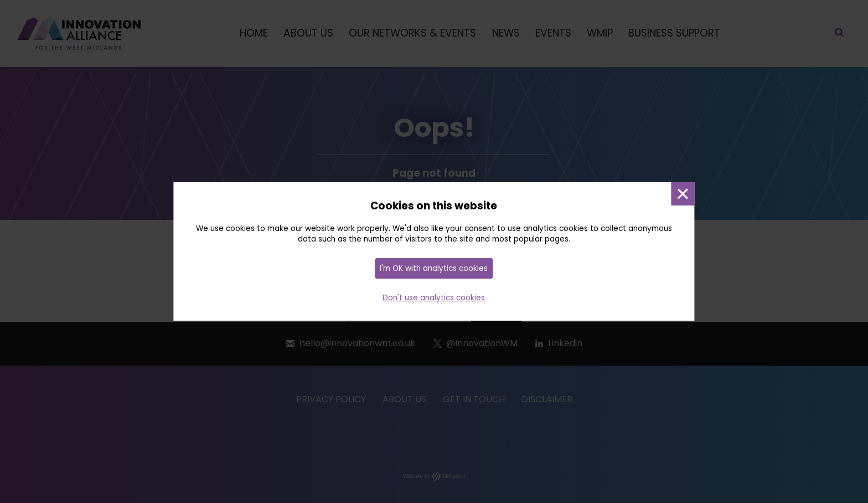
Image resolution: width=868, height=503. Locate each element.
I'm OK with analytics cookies (434, 268)
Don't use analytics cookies (434, 298)
